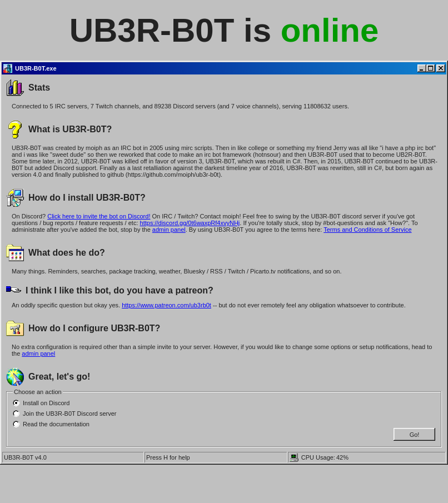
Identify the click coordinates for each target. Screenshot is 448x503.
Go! (415, 435)
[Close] (441, 68)
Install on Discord (46, 403)
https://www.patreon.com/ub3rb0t (166, 305)
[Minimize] (422, 68)
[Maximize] (431, 68)
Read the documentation (56, 424)
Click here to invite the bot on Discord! (99, 216)
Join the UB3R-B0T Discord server (70, 414)
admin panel (169, 230)
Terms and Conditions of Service (367, 230)
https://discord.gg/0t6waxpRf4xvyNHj (190, 223)
